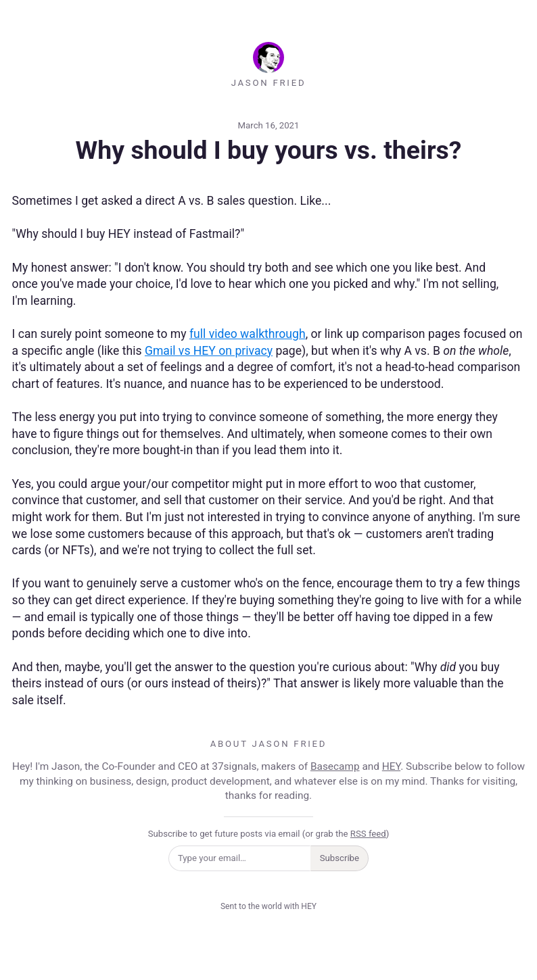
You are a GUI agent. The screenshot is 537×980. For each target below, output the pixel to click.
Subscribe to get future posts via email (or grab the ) (269, 834)
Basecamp (335, 766)
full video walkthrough (248, 334)
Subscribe (340, 858)
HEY (391, 766)
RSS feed (368, 834)
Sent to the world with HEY (268, 906)
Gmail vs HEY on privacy (209, 351)
